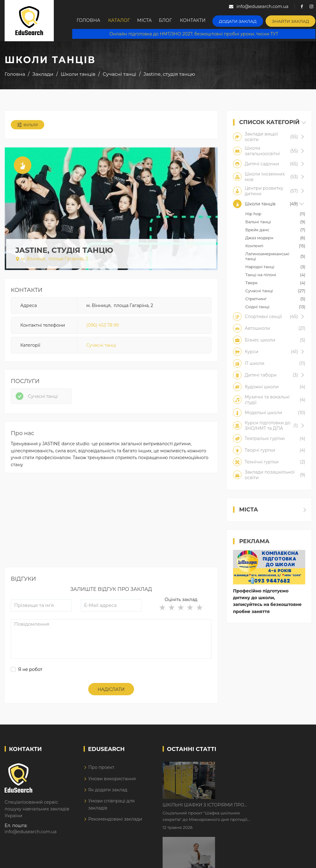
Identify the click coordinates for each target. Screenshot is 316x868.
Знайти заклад (293, 20)
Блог (172, 21)
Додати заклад (244, 20)
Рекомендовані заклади (115, 822)
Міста (149, 21)
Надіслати (111, 692)
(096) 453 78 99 (103, 326)
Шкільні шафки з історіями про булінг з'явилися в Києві (256, 770)
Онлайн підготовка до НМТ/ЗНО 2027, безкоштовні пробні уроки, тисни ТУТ (194, 34)
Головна (89, 21)
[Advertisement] (111, 527)
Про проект (101, 770)
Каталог (121, 21)
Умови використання (112, 782)
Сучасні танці (101, 346)
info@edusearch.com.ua (31, 835)
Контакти (201, 21)
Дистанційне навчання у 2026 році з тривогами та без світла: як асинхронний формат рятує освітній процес (262, 809)
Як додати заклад (108, 793)
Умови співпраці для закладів (111, 807)
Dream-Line (298, 860)
